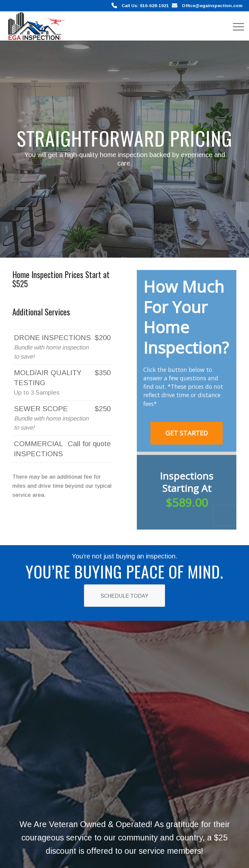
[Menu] (235, 26)
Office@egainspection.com (212, 6)
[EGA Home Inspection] (35, 26)
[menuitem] (235, 26)
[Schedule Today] (124, 596)
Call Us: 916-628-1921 (145, 6)
